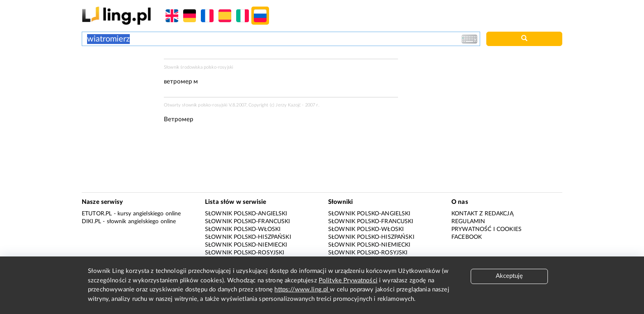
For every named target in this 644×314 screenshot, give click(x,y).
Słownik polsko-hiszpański (248, 237)
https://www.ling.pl (302, 290)
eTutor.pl (97, 214)
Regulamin (468, 222)
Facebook (467, 237)
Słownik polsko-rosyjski (245, 253)
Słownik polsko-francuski (248, 222)
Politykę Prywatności (348, 281)
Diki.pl (91, 222)
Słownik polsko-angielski (246, 214)
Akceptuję (509, 276)
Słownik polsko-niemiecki (246, 245)
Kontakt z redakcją (482, 214)
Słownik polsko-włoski (243, 229)
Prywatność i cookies (486, 229)
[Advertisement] (119, 90)
